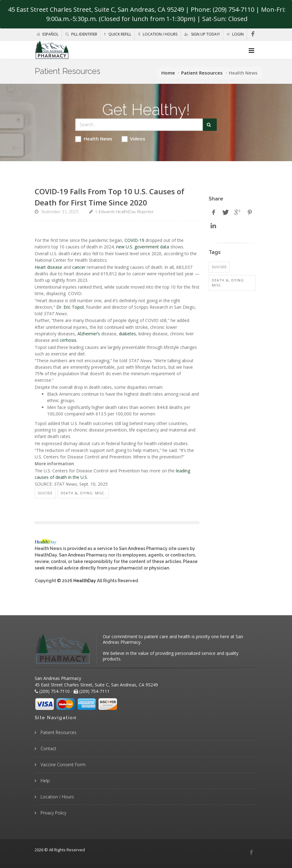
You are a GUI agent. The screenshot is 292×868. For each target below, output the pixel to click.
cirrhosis (68, 340)
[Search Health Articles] (139, 125)
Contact (48, 748)
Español (48, 34)
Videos (133, 139)
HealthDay (85, 581)
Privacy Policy (53, 813)
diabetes (127, 334)
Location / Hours (158, 34)
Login (235, 34)
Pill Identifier (81, 34)
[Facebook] (253, 34)
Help (45, 781)
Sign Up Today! (202, 34)
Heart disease (48, 267)
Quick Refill (118, 34)
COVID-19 (134, 240)
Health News (94, 139)
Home (168, 73)
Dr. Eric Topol (70, 307)
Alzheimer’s (89, 334)
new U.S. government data (143, 247)
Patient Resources (202, 73)
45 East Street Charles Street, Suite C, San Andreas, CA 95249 (96, 9)
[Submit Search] (210, 125)
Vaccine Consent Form (62, 765)
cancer (79, 267)
